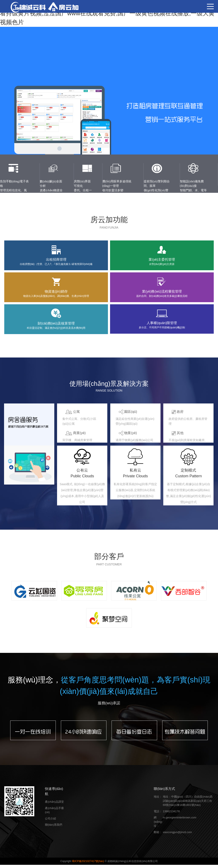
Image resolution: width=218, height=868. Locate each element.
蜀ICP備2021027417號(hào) (88, 864)
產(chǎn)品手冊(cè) (54, 813)
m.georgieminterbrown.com (180, 821)
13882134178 (171, 814)
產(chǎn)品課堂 (54, 805)
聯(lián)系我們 (54, 828)
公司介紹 (50, 822)
